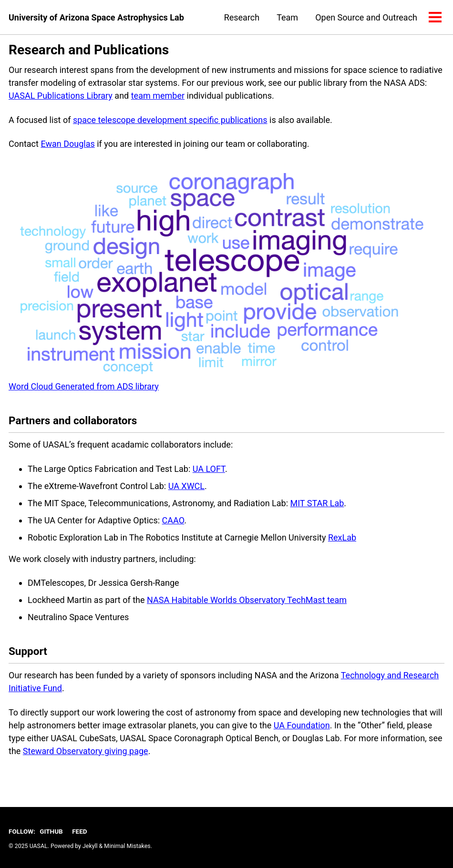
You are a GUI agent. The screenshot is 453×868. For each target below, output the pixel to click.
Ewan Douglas (67, 144)
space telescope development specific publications (170, 120)
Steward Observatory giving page (86, 751)
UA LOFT (209, 469)
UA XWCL (186, 486)
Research (242, 17)
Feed (79, 831)
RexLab (342, 537)
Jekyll (90, 846)
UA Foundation (302, 725)
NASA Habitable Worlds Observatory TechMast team (247, 600)
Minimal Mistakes (127, 846)
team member (158, 96)
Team (287, 17)
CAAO (173, 520)
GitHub (51, 831)
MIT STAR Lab (317, 503)
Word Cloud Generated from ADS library (84, 386)
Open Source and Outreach (366, 17)
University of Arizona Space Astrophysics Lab (96, 17)
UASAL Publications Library (61, 96)
